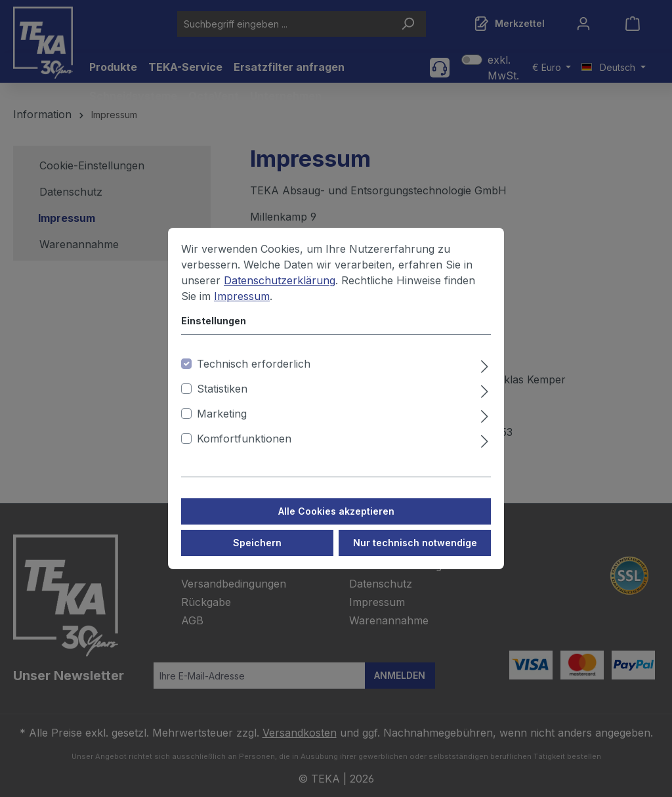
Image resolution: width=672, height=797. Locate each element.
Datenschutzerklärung (280, 294)
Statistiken (222, 402)
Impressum (242, 310)
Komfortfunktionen (244, 452)
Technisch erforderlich (254, 377)
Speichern (257, 556)
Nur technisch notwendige (415, 556)
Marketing (222, 427)
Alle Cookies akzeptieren (336, 525)
